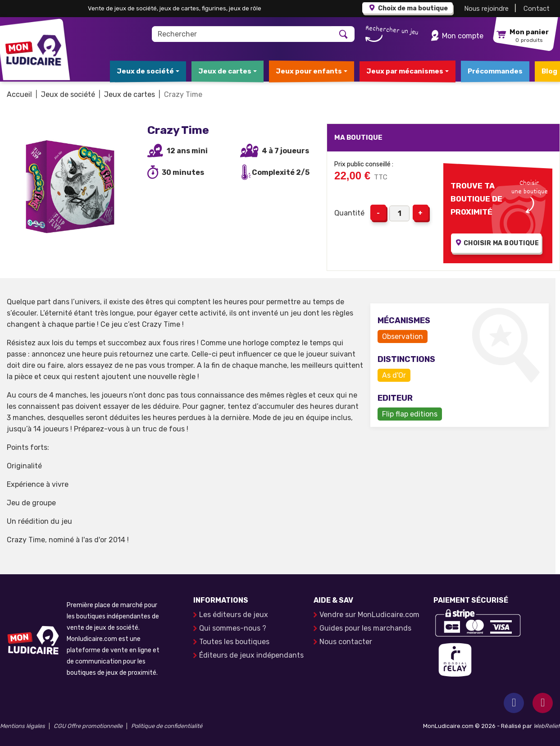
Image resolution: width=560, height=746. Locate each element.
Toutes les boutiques (234, 642)
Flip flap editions (410, 414)
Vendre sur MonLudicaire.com (369, 615)
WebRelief (547, 726)
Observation (403, 336)
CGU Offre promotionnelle (88, 726)
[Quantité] (399, 213)
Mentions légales (23, 726)
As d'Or (394, 375)
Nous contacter (346, 642)
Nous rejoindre (486, 9)
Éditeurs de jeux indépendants (251, 655)
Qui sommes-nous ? (233, 628)
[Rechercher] (243, 34)
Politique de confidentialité (167, 726)
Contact (537, 9)
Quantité (349, 213)
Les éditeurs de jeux (234, 615)
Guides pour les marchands (365, 628)
